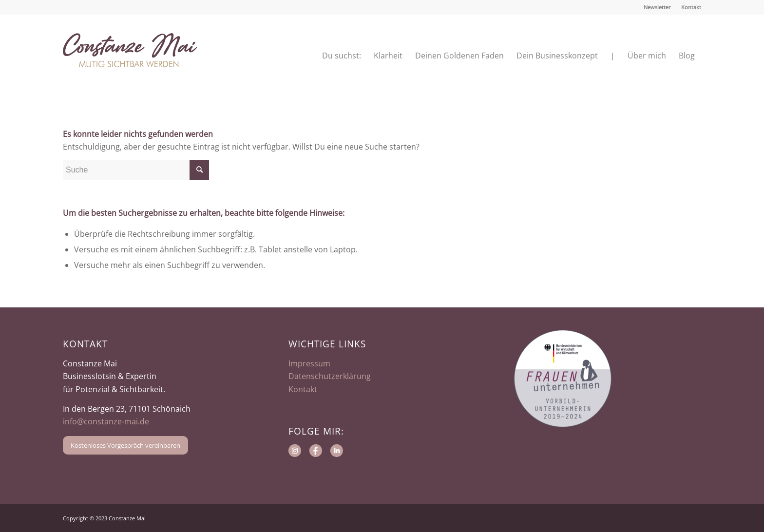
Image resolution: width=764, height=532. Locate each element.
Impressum (309, 363)
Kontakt (691, 7)
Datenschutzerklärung (330, 376)
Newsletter (657, 7)
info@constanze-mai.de (106, 421)
